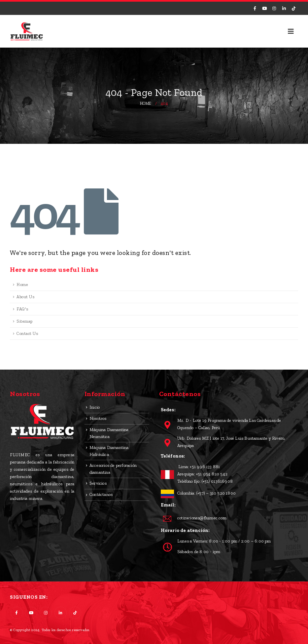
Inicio (95, 407)
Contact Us (27, 333)
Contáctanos (101, 494)
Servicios (98, 483)
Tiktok (75, 613)
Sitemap (25, 321)
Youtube (31, 613)
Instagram (46, 613)
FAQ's (22, 309)
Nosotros (98, 418)
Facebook (17, 613)
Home (22, 284)
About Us (25, 297)
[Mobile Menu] (291, 31)
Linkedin (61, 613)
